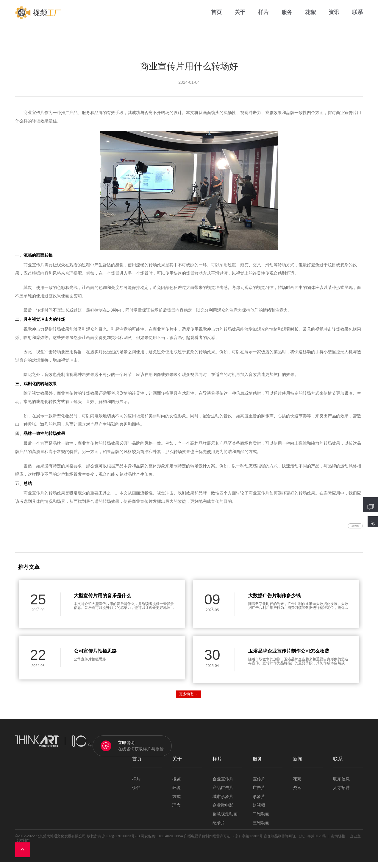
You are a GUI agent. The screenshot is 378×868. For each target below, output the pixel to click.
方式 (176, 803)
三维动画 (261, 829)
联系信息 (341, 785)
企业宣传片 (223, 785)
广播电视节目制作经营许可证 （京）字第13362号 (223, 842)
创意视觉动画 (225, 820)
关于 (240, 18)
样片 (263, 18)
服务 (287, 18)
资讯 (334, 18)
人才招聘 (341, 794)
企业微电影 (223, 811)
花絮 (310, 18)
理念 (176, 811)
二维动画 (261, 820)
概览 (176, 785)
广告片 (259, 794)
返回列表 (345, 529)
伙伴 (136, 794)
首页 (216, 18)
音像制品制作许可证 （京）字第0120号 (295, 842)
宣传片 (259, 785)
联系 (357, 18)
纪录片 (219, 829)
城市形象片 (223, 803)
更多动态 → (189, 700)
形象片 (259, 803)
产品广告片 (223, 794)
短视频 (259, 811)
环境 (176, 794)
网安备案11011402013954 (162, 842)
